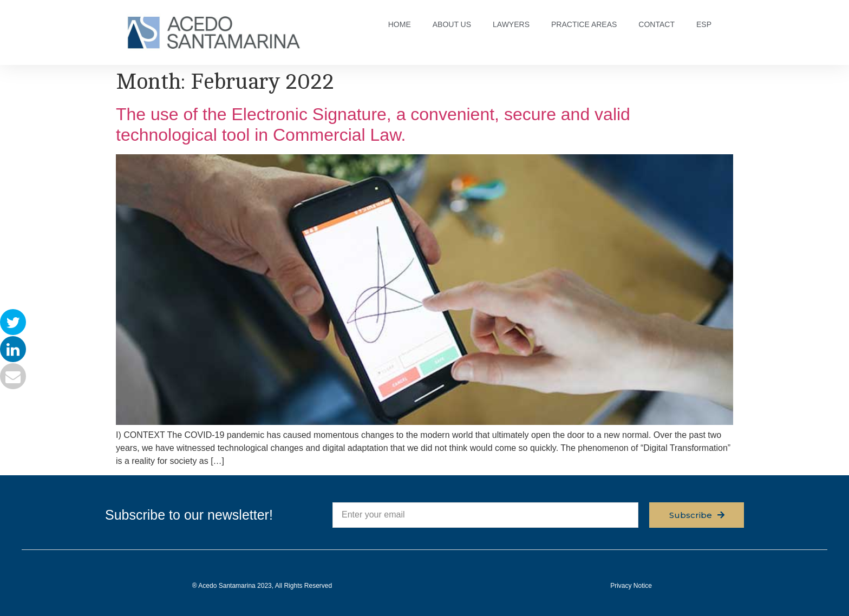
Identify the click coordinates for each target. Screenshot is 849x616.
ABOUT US (452, 24)
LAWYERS (511, 24)
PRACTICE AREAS (584, 24)
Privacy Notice (631, 586)
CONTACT (657, 24)
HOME (400, 24)
